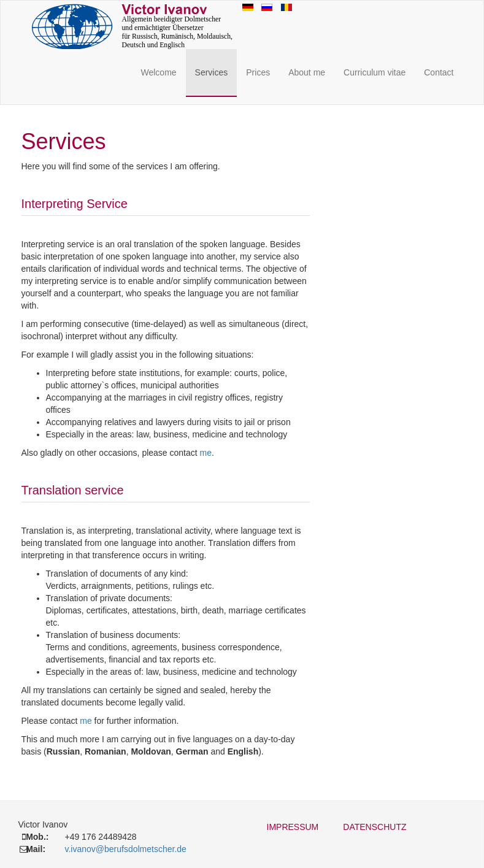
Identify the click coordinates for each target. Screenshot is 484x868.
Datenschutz (375, 827)
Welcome (158, 72)
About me (307, 72)
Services (212, 72)
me (206, 453)
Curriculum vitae (375, 72)
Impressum (293, 827)
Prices (258, 72)
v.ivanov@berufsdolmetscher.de (125, 849)
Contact (439, 72)
